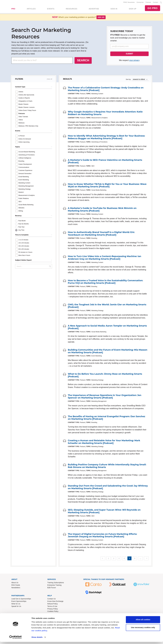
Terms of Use (52, 607)
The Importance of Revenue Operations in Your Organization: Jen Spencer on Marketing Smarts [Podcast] (105, 397)
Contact (156, 3)
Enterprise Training (54, 586)
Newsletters (16, 588)
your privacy (134, 61)
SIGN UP (133, 9)
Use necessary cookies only (143, 629)
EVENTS (51, 9)
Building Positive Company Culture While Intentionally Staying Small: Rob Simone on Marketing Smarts (107, 466)
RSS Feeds (16, 586)
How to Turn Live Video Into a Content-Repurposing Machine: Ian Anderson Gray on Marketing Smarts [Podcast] (105, 258)
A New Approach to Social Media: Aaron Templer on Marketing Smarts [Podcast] (107, 328)
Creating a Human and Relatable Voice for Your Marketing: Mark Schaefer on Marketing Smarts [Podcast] (104, 442)
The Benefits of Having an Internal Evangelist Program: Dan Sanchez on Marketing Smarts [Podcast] (106, 418)
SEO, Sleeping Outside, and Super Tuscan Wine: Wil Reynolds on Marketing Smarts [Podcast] (104, 512)
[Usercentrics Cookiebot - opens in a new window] (16, 639)
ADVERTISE (94, 9)
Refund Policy (52, 604)
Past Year (21, 227)
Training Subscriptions (56, 583)
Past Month (22, 221)
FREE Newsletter (129, 3)
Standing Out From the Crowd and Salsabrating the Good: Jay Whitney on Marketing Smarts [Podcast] (108, 488)
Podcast (148, 3)
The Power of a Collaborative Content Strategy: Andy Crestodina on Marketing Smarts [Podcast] (106, 89)
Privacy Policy (53, 609)
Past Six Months (24, 224)
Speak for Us (16, 607)
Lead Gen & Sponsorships (21, 599)
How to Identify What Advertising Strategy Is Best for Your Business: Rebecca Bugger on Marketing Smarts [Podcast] (106, 138)
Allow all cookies (143, 622)
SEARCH (83, 61)
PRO (13, 9)
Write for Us (16, 604)
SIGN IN (114, 9)
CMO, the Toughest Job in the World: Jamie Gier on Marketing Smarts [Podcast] (107, 306)
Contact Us (51, 599)
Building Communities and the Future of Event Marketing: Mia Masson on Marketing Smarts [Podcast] (108, 352)
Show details (37, 639)
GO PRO (152, 8)
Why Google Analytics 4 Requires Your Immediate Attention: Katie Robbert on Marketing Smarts (105, 114)
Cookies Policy (53, 612)
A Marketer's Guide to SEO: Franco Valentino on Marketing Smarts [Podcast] (105, 162)
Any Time (21, 231)
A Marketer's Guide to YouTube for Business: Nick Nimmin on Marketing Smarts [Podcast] (102, 210)
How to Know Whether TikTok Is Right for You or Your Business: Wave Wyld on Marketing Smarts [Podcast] (107, 186)
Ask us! (101, 18)
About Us (15, 583)
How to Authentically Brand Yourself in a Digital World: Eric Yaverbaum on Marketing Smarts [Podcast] (101, 234)
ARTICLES (31, 9)
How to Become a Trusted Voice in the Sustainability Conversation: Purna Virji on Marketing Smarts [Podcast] (105, 282)
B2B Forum (52, 588)
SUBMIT (129, 54)
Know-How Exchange (55, 602)
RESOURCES (71, 9)
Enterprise (140, 3)
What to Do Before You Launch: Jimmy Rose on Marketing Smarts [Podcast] (105, 376)
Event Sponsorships (19, 602)
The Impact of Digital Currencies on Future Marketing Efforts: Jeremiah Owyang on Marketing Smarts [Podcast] (102, 536)
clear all (49, 80)
